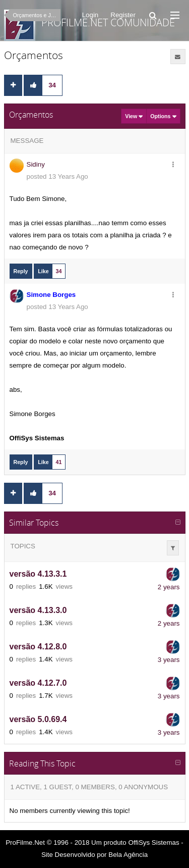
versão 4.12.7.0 (38, 683)
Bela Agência (128, 855)
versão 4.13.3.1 (38, 574)
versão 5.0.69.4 (38, 720)
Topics (23, 546)
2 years (169, 587)
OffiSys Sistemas (153, 843)
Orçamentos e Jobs (36, 15)
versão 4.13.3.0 (38, 611)
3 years (169, 660)
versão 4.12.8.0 (38, 647)
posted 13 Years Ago (57, 176)
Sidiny (36, 164)
